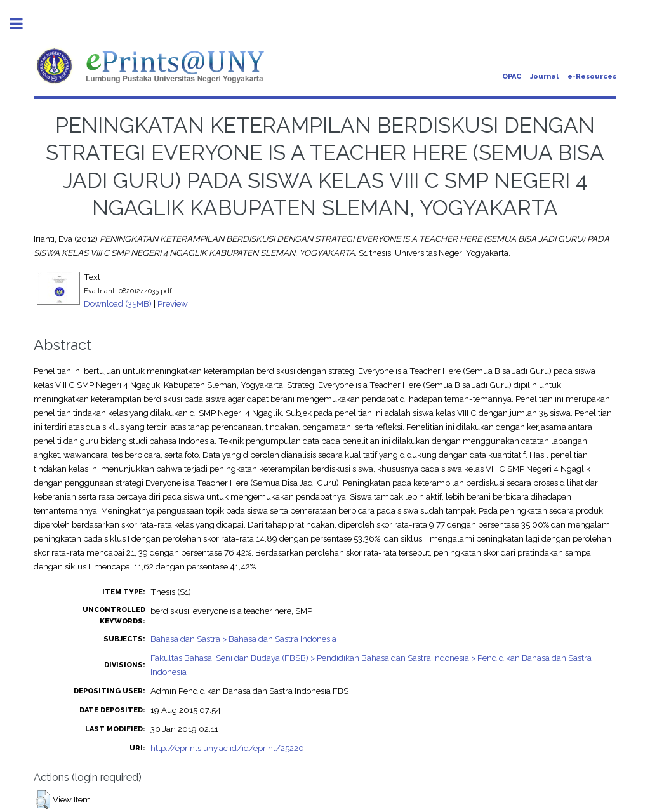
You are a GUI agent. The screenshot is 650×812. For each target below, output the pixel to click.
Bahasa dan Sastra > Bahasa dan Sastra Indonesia (243, 639)
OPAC (512, 77)
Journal (544, 77)
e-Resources (592, 77)
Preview (173, 303)
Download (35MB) (118, 303)
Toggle (23, 24)
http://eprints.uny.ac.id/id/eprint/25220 (227, 748)
